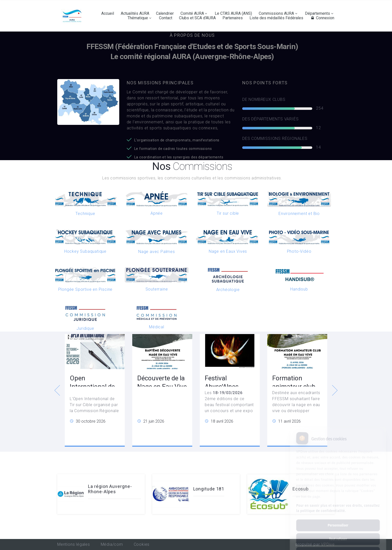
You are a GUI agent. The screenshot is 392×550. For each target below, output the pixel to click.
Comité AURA (192, 14)
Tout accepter (338, 532)
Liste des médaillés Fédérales (276, 18)
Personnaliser (338, 504)
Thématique (138, 18)
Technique (85, 214)
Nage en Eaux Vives (228, 251)
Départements (317, 14)
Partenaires (233, 18)
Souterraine (157, 289)
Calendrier (165, 14)
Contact (166, 18)
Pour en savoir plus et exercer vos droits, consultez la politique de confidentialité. (338, 487)
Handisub (299, 289)
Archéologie (228, 290)
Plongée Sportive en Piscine (85, 289)
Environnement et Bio (299, 214)
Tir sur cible (228, 213)
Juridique (85, 328)
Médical (157, 327)
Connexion (322, 18)
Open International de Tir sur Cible (92, 387)
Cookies (142, 544)
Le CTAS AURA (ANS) (233, 14)
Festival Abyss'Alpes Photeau (222, 387)
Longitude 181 (209, 489)
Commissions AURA (276, 14)
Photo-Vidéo (299, 251)
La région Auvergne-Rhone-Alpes (110, 489)
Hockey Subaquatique (85, 251)
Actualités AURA (135, 14)
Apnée (157, 213)
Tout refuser (338, 518)
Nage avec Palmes (157, 252)
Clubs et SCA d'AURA (197, 18)
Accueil (108, 14)
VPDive (328, 544)
